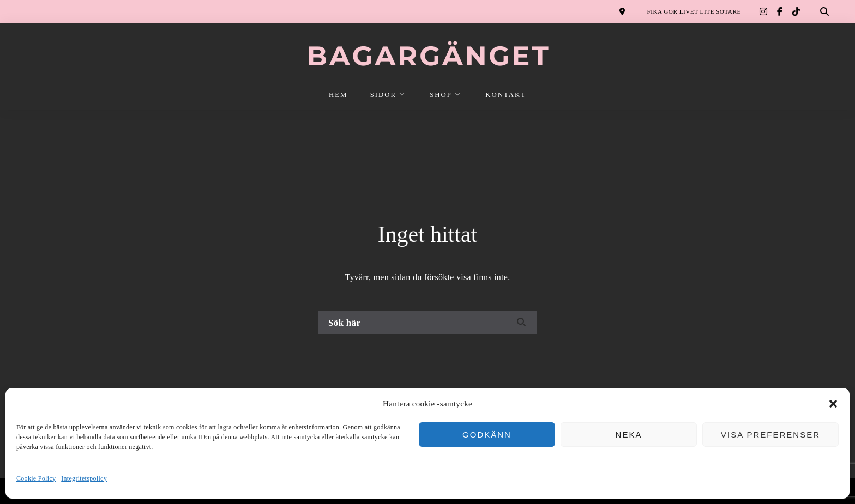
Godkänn (487, 435)
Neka (629, 435)
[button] (833, 404)
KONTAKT (506, 95)
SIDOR (383, 95)
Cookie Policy (36, 478)
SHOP (441, 95)
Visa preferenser (770, 435)
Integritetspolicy (84, 478)
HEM (338, 95)
